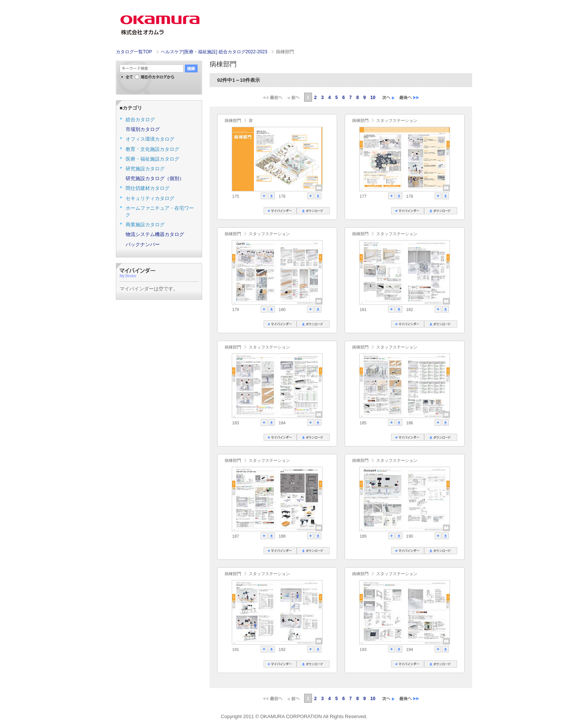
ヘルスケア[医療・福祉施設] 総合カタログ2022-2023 (215, 52)
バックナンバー (143, 244)
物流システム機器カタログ (155, 234)
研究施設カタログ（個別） (155, 178)
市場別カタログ (143, 129)
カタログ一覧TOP (134, 52)
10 (373, 98)
